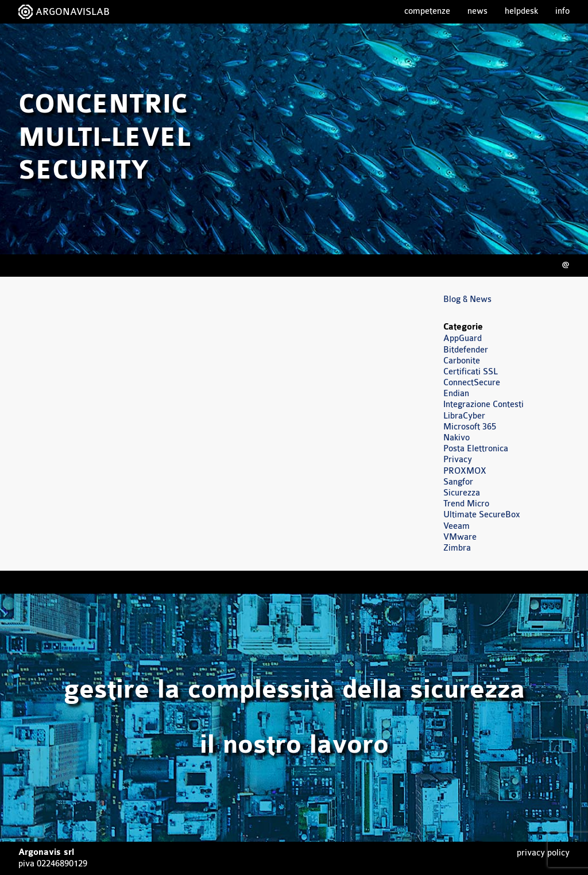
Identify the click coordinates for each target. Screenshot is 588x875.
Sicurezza (462, 493)
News (477, 11)
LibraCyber (464, 416)
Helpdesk (521, 11)
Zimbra (457, 548)
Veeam (457, 526)
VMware (460, 537)
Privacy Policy (543, 853)
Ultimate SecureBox (482, 515)
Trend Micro (466, 504)
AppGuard (463, 338)
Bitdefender (466, 350)
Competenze (427, 11)
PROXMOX (465, 471)
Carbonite (462, 361)
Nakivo (457, 438)
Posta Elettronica (476, 449)
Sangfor (458, 482)
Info (562, 11)
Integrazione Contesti (483, 404)
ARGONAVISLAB (73, 12)
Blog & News (467, 299)
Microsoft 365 (470, 427)
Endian (456, 394)
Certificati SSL (471, 372)
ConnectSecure (472, 383)
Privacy (458, 460)
